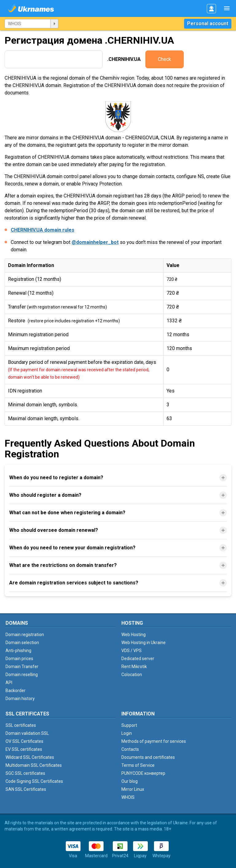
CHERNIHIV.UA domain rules (43, 230)
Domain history (20, 699)
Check (165, 59)
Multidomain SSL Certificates (34, 765)
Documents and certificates (148, 757)
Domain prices (19, 659)
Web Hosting (134, 635)
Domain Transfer (22, 667)
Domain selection (22, 643)
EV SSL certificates (24, 749)
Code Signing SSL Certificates (34, 781)
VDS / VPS (132, 651)
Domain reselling (22, 675)
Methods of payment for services (154, 741)
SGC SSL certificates (25, 773)
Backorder (16, 691)
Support (129, 725)
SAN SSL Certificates (26, 789)
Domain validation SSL (27, 733)
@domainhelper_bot (95, 242)
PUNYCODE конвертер (143, 773)
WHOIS (128, 797)
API (9, 683)
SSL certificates (21, 725)
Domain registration (25, 635)
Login (127, 733)
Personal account (208, 24)
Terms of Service (138, 765)
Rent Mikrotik (134, 667)
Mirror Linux (133, 789)
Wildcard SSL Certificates (30, 757)
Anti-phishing (18, 651)
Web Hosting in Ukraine (144, 643)
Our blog (130, 781)
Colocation (132, 675)
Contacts (130, 749)
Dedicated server (138, 659)
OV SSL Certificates (24, 741)
